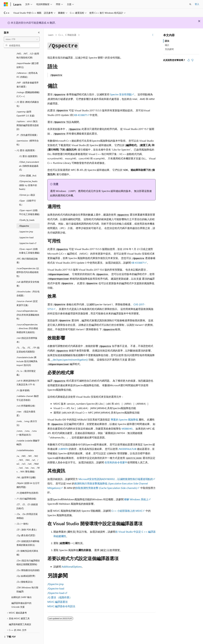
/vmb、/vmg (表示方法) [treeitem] (27, 416)
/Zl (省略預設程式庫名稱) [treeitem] (27, 545)
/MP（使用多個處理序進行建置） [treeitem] (28, 77)
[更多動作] (153, 35)
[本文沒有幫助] (192, 60)
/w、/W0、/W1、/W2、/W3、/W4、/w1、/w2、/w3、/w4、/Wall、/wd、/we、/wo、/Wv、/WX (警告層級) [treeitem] (28, 456)
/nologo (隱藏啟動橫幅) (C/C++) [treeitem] (28, 87)
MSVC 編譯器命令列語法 (61, 606)
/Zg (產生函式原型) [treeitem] (26, 528)
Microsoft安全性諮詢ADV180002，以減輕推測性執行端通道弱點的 (116, 479)
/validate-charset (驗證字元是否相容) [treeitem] (28, 391)
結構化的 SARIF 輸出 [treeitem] (22, 590)
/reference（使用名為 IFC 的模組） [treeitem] (27, 67)
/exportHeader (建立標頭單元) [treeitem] (28, 58)
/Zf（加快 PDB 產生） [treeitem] (27, 522)
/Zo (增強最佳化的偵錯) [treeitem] (28, 563)
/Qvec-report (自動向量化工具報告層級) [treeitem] (29, 243)
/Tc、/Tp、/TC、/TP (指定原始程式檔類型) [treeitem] (28, 342)
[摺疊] (39, 33)
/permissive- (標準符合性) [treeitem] (28, 135)
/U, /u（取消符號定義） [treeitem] (26, 365)
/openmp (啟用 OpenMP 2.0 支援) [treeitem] (26, 106)
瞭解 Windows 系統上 (136, 499)
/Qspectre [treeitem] (24, 218)
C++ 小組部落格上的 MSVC (127, 511)
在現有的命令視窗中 (116, 462)
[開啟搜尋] (190, 4)
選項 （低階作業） (60, 597)
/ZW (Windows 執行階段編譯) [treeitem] (27, 582)
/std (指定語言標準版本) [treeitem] (27, 332)
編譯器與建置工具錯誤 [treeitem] (20, 617)
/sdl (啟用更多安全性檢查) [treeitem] (28, 276)
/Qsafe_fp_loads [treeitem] (27, 212)
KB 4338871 (81, 115)
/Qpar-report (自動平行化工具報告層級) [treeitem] (29, 205)
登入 (197, 4)
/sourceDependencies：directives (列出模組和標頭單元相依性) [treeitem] (27, 321)
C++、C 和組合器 (67, 35)
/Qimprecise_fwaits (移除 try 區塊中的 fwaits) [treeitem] (28, 178)
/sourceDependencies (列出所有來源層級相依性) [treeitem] (28, 307)
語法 (167, 41)
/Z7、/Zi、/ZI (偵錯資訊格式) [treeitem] (27, 499)
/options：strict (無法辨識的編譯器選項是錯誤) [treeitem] (28, 118)
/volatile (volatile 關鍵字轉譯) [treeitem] (28, 435)
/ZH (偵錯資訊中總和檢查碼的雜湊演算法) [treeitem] (28, 536)
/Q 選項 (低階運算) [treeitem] (28, 149)
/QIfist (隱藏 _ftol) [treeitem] (28, 168)
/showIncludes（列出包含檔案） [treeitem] (28, 286)
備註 (167, 45)
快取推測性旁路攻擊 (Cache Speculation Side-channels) (106, 488)
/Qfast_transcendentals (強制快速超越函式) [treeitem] (29, 158)
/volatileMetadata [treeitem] (25, 443)
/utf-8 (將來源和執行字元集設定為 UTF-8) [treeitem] (28, 375)
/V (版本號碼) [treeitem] (23, 383)
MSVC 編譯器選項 (57, 602)
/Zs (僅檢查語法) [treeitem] (25, 574)
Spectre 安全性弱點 (121, 94)
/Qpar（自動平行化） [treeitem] (28, 195)
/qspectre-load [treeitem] (26, 230)
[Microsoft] (6, 4)
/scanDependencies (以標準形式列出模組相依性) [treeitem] (28, 265)
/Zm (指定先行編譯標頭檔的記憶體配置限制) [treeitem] (28, 555)
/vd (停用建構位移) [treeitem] (26, 398)
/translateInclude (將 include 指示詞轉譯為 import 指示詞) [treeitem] (27, 354)
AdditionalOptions (72, 567)
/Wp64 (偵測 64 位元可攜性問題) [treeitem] (28, 478)
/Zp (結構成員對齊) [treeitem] (26, 568)
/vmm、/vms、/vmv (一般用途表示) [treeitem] (27, 425)
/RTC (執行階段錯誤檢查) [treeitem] (27, 253)
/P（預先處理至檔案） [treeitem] (28, 127)
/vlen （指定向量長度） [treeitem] (26, 406)
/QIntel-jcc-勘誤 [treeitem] (27, 187)
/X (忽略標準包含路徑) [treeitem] (27, 485)
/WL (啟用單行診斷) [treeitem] (26, 470)
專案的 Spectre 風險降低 (124, 419)
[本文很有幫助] (189, 60)
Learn (51, 35)
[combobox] (22, 39)
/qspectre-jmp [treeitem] (26, 224)
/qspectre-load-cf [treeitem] (28, 236)
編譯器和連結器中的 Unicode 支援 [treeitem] (21, 598)
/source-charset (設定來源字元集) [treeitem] (27, 296)
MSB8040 (127, 429)
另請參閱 (169, 49)
